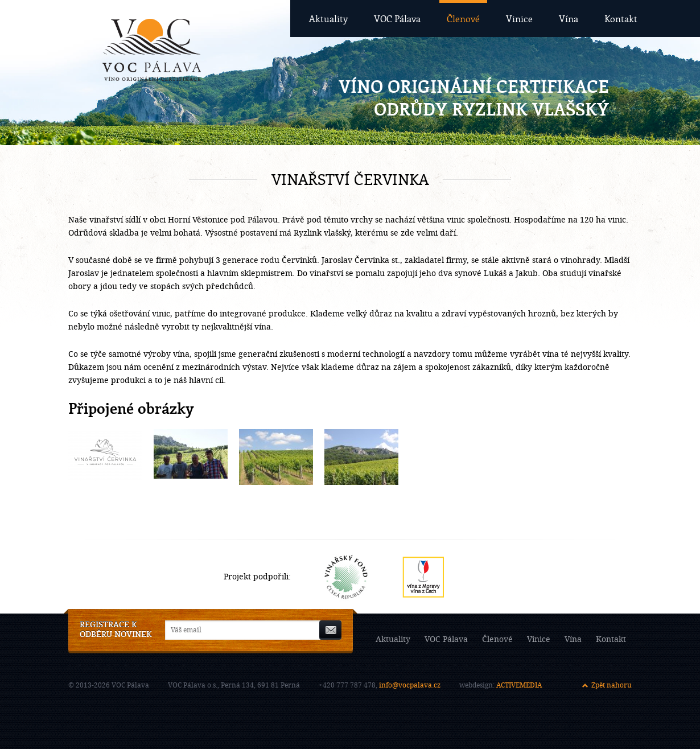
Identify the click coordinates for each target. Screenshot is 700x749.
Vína (569, 18)
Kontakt (621, 18)
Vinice (519, 18)
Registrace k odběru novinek (116, 630)
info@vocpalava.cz (410, 685)
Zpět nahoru (612, 685)
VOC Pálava (397, 18)
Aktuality (328, 18)
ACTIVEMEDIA (519, 685)
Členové (463, 18)
